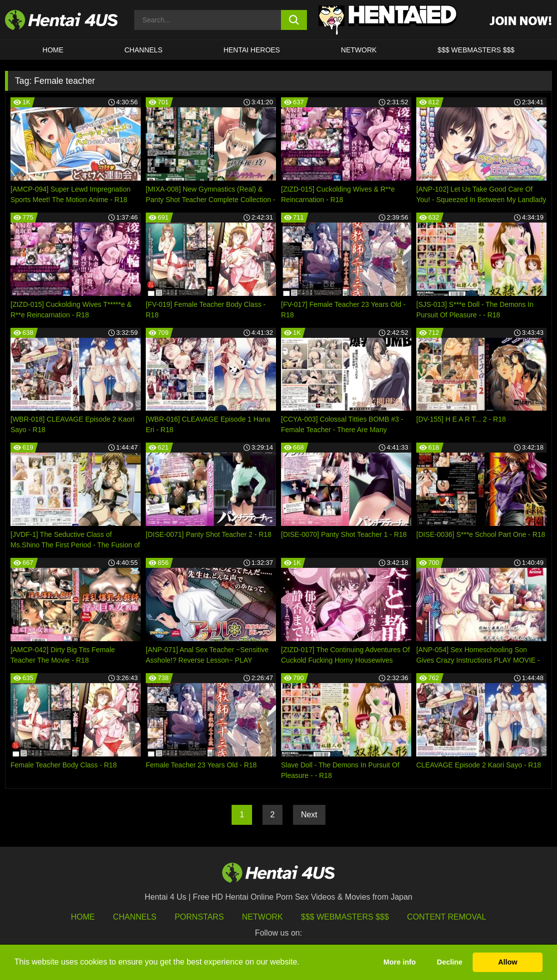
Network (359, 50)
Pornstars (199, 917)
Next (309, 815)
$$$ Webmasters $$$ (345, 917)
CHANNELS (143, 50)
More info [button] (400, 962)
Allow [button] (508, 962)
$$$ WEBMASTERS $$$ (476, 50)
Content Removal (447, 917)
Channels (135, 917)
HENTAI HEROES (252, 50)
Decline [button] (449, 962)
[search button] (294, 20)
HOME (53, 50)
